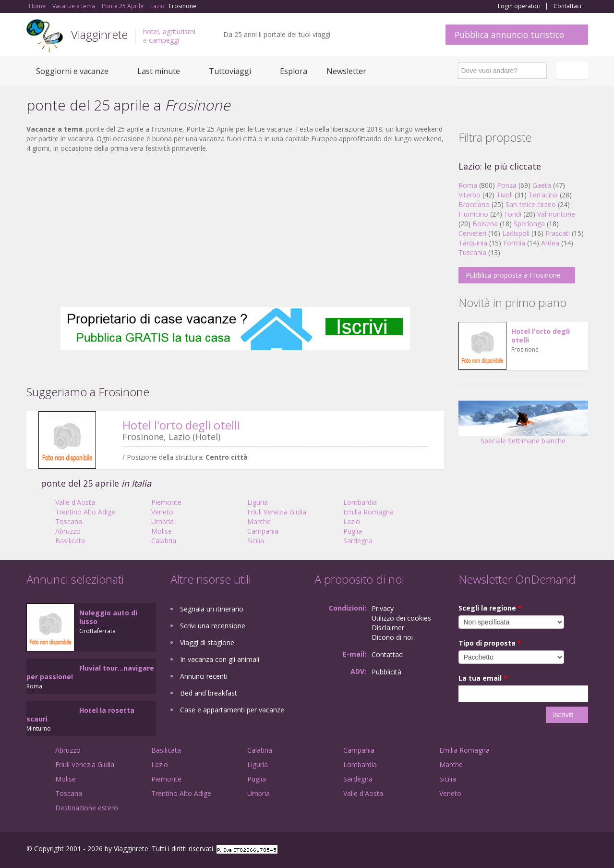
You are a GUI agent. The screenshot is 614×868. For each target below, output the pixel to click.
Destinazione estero (87, 808)
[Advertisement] (235, 230)
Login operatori (519, 6)
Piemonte (166, 502)
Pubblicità (386, 672)
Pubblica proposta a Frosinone (513, 275)
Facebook (516, 850)
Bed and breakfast (209, 693)
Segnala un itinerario (212, 609)
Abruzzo (68, 531)
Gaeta (542, 185)
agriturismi (179, 31)
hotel (151, 31)
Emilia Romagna (368, 512)
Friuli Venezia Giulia (277, 512)
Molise (162, 531)
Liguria (258, 502)
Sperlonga (529, 224)
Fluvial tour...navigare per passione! (90, 672)
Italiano (574, 71)
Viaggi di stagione (207, 642)
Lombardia (360, 502)
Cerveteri (472, 233)
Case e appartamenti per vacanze (232, 710)
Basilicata (70, 541)
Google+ (536, 850)
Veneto (162, 512)
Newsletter (346, 71)
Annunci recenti (204, 676)
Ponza (507, 185)
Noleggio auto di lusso (108, 617)
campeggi (164, 40)
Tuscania (472, 252)
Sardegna (358, 541)
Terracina (543, 195)
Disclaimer (388, 628)
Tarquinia (473, 243)
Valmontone (556, 214)
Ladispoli (516, 233)
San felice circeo (531, 204)
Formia (514, 243)
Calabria (164, 541)
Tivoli (505, 195)
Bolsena (485, 224)
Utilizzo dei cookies (401, 618)
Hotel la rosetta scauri (80, 715)
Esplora (294, 71)
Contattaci (567, 6)
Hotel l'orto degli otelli (181, 425)
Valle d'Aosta (75, 502)
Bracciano (474, 204)
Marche (259, 521)
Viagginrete (99, 34)
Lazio (352, 521)
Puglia (353, 531)
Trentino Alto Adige (85, 512)
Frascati (558, 233)
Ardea (550, 243)
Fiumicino (473, 214)
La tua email (483, 678)
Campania (263, 531)
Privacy (383, 608)
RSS (583, 850)
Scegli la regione (490, 608)
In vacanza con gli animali (220, 659)
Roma (468, 185)
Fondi (513, 214)
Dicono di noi (392, 637)
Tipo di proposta (490, 643)
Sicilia (256, 541)
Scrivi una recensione (213, 626)
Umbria (163, 521)
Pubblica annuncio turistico (509, 35)
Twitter (560, 850)
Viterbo (470, 195)
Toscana (69, 521)
